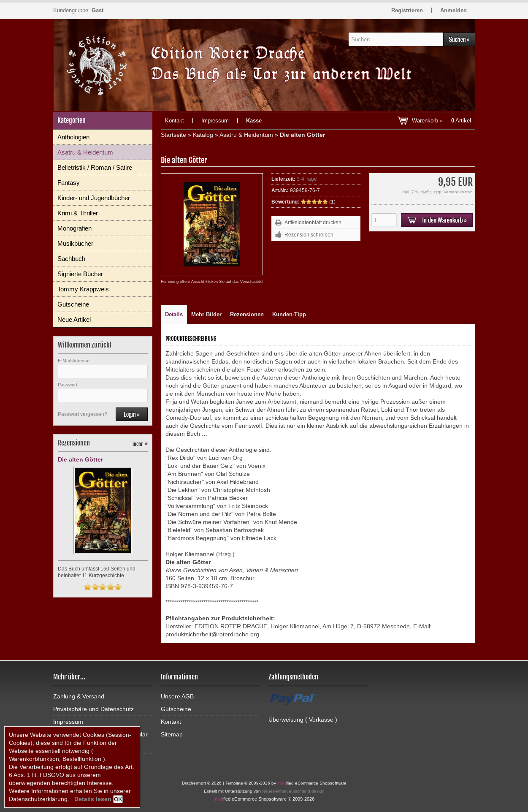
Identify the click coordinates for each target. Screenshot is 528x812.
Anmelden (454, 10)
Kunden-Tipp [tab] (289, 314)
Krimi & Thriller (78, 213)
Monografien (74, 228)
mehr (140, 444)
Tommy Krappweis (83, 289)
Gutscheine (73, 304)
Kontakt (175, 121)
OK (118, 799)
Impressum (215, 121)
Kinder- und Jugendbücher (94, 198)
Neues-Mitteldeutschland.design (293, 791)
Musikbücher (75, 243)
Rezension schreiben (309, 235)
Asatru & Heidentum (85, 152)
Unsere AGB (177, 696)
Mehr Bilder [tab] (206, 314)
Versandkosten (458, 192)
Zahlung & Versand (79, 696)
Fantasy (69, 183)
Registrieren (407, 10)
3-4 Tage (307, 179)
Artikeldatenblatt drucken (313, 223)
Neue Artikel (74, 319)
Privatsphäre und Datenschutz (93, 709)
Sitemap (172, 734)
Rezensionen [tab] (247, 314)
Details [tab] (174, 314)
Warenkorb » (441, 121)
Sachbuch (71, 259)
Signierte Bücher (80, 274)
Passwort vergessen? (83, 414)
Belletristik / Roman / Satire (95, 167)
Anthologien (73, 137)
